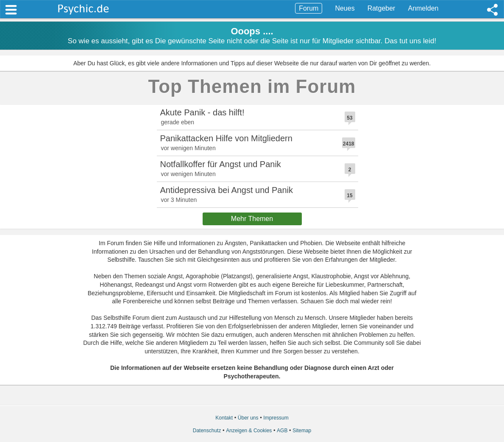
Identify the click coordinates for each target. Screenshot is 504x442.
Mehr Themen (252, 219)
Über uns (248, 418)
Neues (345, 8)
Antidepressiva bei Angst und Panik (227, 190)
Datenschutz (207, 431)
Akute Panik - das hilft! (202, 112)
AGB (282, 431)
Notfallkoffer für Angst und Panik (221, 164)
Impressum (276, 418)
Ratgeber (381, 8)
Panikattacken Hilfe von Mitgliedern (226, 138)
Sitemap (302, 431)
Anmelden (423, 8)
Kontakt (224, 418)
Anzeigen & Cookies (249, 431)
